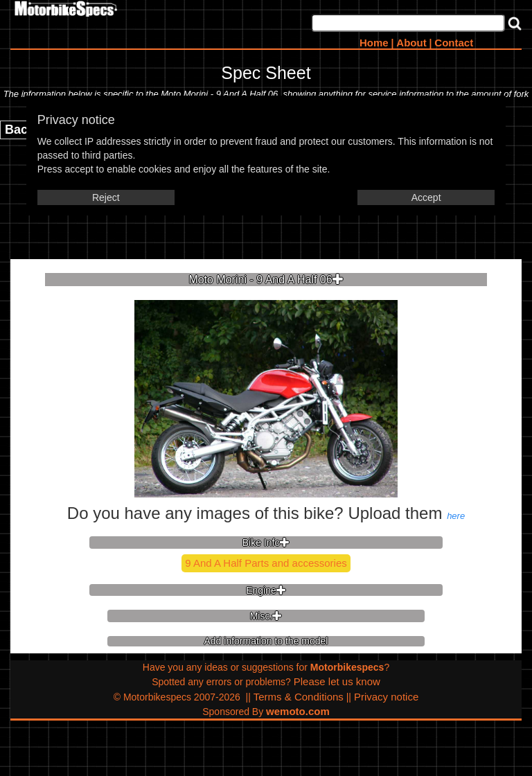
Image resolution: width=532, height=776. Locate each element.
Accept (426, 197)
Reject (106, 197)
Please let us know (337, 681)
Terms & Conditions (299, 697)
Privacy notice (386, 697)
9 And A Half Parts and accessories (266, 563)
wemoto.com (298, 711)
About (411, 43)
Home (374, 43)
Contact (454, 43)
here (456, 516)
